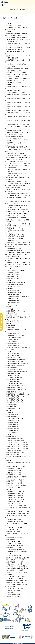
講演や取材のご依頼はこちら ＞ (12, 628)
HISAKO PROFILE (1, 319)
